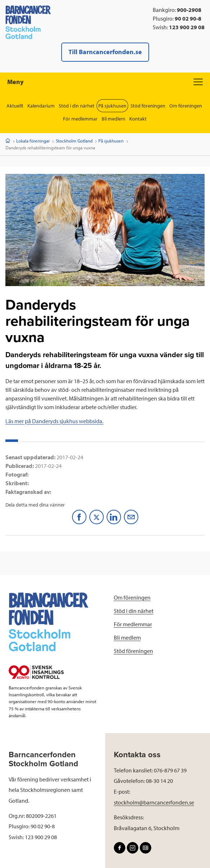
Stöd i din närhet (77, 106)
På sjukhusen (112, 106)
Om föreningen (186, 106)
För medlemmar (80, 119)
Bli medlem (113, 119)
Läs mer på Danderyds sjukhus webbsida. (54, 421)
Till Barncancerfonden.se (105, 52)
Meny (105, 82)
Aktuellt (15, 106)
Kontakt (138, 119)
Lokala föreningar (33, 141)
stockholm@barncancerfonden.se (154, 802)
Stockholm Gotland (74, 141)
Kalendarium (41, 106)
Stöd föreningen (148, 106)
